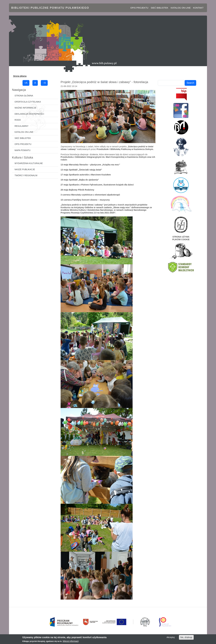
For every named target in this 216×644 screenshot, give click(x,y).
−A (44, 83)
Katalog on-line (181, 8)
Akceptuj (171, 637)
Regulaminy (22, 126)
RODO (18, 120)
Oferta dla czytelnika (28, 102)
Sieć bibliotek (160, 8)
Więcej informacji (71, 641)
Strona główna (20, 76)
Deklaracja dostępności (29, 114)
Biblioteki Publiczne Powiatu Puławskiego (50, 8)
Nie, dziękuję (186, 637)
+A (26, 83)
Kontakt (198, 8)
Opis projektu (139, 8)
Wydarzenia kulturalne (29, 163)
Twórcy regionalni (26, 175)
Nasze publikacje (25, 169)
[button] (108, 116)
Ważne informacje (25, 108)
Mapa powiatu (22, 150)
